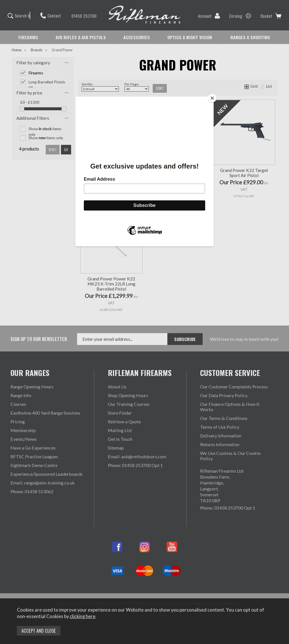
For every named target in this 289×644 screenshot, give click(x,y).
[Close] (212, 98)
